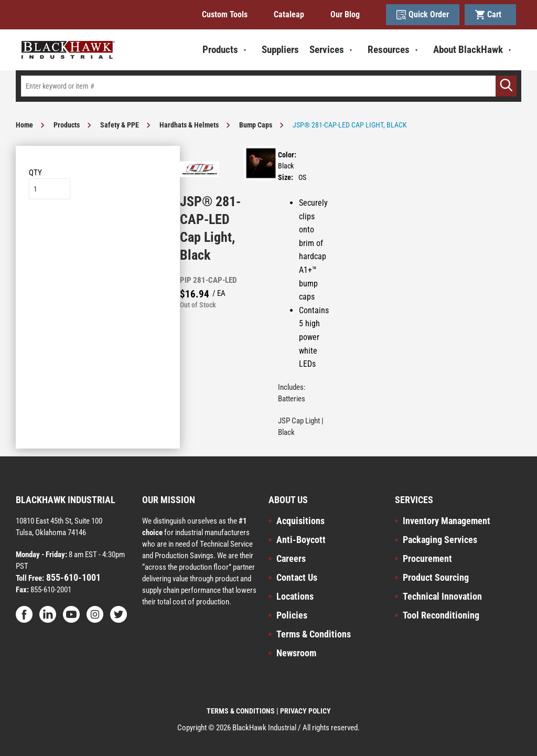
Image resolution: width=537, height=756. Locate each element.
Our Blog (345, 14)
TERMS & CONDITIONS (241, 711)
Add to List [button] (98, 231)
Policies (292, 615)
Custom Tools (225, 14)
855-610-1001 (72, 577)
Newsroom (296, 653)
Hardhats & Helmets (189, 125)
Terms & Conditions (314, 634)
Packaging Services (440, 540)
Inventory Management (447, 521)
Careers (291, 558)
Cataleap (289, 14)
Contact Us (297, 577)
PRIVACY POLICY (305, 711)
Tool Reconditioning (441, 615)
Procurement (427, 558)
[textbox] (268, 86)
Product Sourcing (436, 577)
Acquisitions (300, 521)
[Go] (506, 86)
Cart (490, 15)
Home (24, 125)
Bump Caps (256, 125)
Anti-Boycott (301, 540)
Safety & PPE (120, 125)
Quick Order (423, 15)
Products (67, 125)
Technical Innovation (442, 596)
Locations (295, 596)
